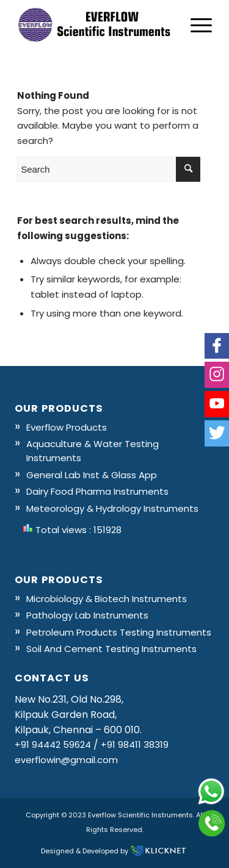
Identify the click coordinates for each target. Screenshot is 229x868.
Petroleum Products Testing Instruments (119, 632)
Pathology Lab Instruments (87, 615)
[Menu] (195, 25)
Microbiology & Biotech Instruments (107, 599)
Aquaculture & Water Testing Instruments (93, 451)
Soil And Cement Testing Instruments (111, 649)
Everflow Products (67, 427)
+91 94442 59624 (53, 744)
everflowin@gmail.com (66, 760)
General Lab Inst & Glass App (92, 475)
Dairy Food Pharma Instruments (97, 491)
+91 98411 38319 (135, 744)
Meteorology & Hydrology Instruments (112, 508)
